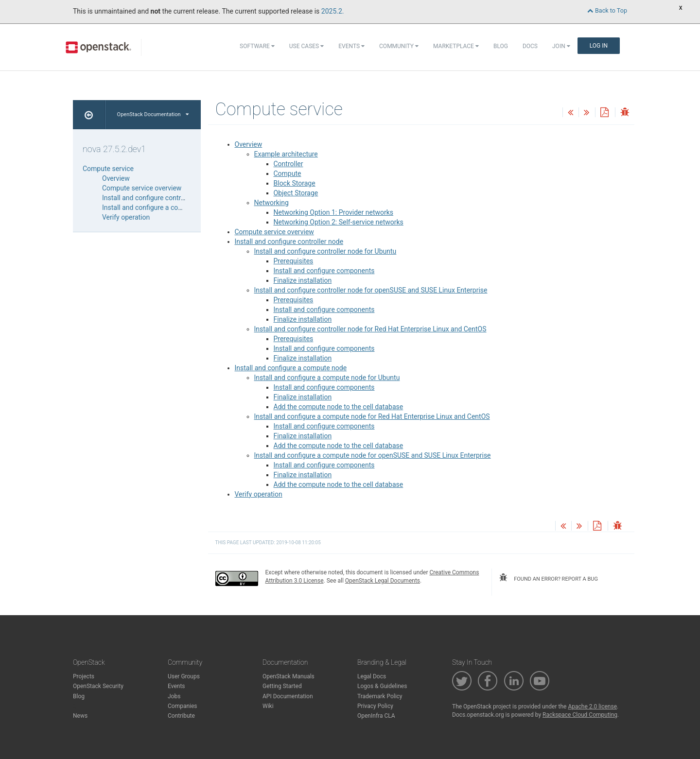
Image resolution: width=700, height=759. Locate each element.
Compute (288, 173)
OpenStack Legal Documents (383, 581)
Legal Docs (372, 676)
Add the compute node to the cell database (339, 407)
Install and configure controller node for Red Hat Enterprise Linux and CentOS (370, 329)
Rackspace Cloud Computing (580, 715)
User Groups (184, 676)
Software (257, 46)
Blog (501, 46)
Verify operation (259, 494)
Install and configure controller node (289, 241)
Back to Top (607, 10)
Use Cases (306, 46)
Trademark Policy (380, 696)
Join (561, 46)
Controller (289, 164)
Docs (530, 46)
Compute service (108, 169)
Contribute (181, 716)
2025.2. (333, 11)
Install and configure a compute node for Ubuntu (327, 378)
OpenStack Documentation (153, 114)
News (80, 716)
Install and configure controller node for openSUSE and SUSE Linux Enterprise (371, 290)
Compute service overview (274, 232)
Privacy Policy (375, 706)
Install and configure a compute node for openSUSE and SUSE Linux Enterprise (373, 455)
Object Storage (296, 193)
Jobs (174, 696)
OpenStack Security (98, 686)
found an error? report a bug (548, 578)
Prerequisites (294, 261)
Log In (599, 46)
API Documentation (288, 696)
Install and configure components (324, 271)
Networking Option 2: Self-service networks (339, 222)
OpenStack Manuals (289, 676)
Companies (183, 706)
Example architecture (286, 154)
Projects (84, 676)
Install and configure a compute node (291, 368)
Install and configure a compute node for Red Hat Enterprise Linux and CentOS (372, 416)
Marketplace (456, 46)
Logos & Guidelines (382, 686)
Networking (271, 203)
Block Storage (295, 183)
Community (399, 46)
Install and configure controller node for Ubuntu (325, 251)
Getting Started (282, 686)
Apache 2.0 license (592, 707)
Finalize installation (303, 280)
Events (351, 46)
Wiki (268, 706)
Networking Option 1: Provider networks (334, 212)
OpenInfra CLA (376, 716)
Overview (249, 144)
